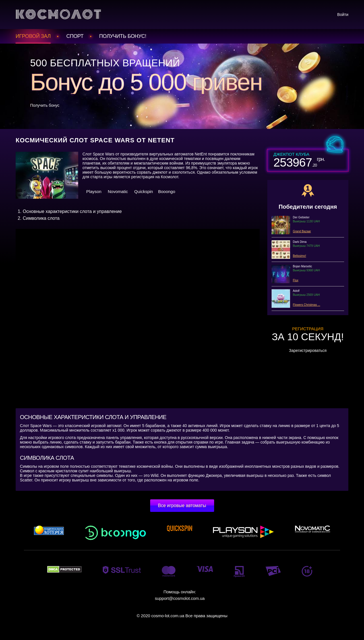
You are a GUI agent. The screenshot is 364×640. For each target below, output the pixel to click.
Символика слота (41, 218)
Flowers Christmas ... (307, 305)
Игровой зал (33, 36)
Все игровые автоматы (182, 505)
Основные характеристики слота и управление (72, 211)
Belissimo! (300, 256)
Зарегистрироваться (308, 350)
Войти (343, 15)
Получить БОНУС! (123, 36)
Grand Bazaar (302, 231)
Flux (296, 280)
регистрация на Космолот (155, 177)
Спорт (75, 36)
